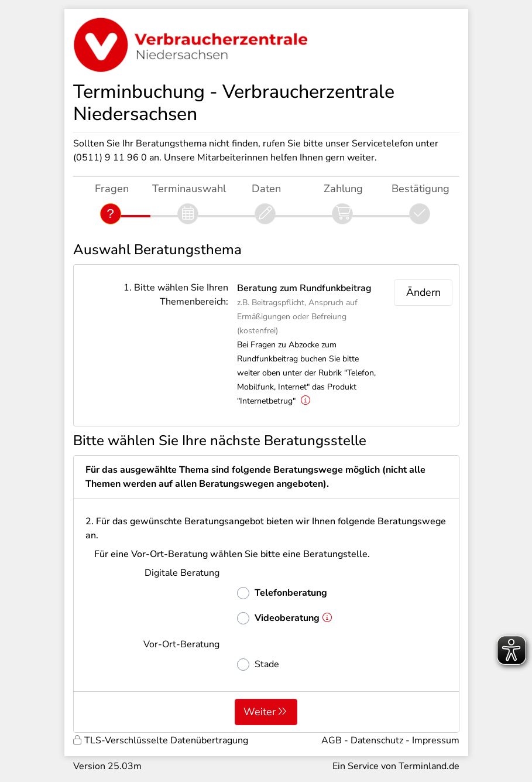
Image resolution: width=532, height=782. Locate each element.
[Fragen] (111, 214)
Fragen (112, 189)
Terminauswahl (189, 189)
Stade (258, 665)
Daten (266, 189)
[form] (266, 594)
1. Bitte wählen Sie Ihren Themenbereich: (176, 295)
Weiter (260, 712)
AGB (332, 740)
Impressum (436, 740)
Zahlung (343, 189)
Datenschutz (377, 740)
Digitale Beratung (182, 573)
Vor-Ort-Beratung (181, 644)
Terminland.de (429, 766)
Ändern (423, 292)
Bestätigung (421, 189)
